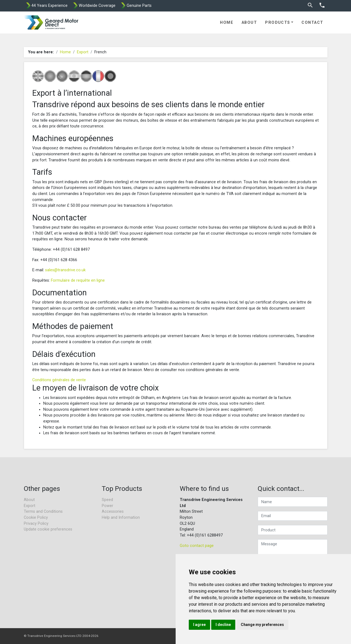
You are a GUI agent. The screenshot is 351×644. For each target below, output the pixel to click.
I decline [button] (223, 625)
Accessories (113, 512)
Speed (107, 500)
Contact (312, 23)
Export (83, 52)
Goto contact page (197, 546)
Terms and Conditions (43, 512)
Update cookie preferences (48, 529)
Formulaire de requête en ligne (78, 280)
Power (108, 506)
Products (278, 23)
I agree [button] (199, 625)
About (249, 23)
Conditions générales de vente (59, 380)
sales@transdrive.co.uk (65, 270)
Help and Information (121, 518)
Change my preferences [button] (262, 625)
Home (227, 23)
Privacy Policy (36, 524)
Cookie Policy (36, 518)
